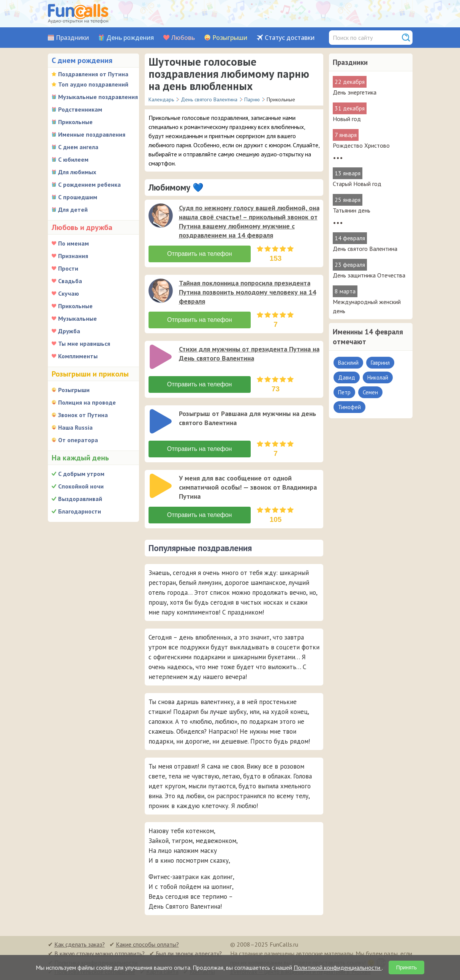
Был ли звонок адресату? (189, 953)
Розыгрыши (230, 38)
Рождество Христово (361, 145)
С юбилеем (73, 159)
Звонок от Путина (83, 415)
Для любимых (77, 172)
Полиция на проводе (87, 402)
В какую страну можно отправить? (100, 953)
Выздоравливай (80, 499)
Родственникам (80, 109)
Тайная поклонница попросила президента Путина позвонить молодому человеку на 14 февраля (247, 292)
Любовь (183, 38)
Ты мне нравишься (84, 343)
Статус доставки (290, 38)
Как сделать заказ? (80, 944)
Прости (68, 268)
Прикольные (75, 122)
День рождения (130, 38)
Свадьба (70, 281)
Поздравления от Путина (93, 74)
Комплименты (78, 356)
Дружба (69, 331)
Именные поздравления (92, 134)
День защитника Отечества (369, 275)
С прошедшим (78, 197)
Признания (73, 256)
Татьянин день (352, 210)
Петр (344, 392)
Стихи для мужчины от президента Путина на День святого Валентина (249, 354)
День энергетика (355, 92)
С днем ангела (78, 147)
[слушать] (161, 216)
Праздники (72, 38)
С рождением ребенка (89, 184)
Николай (378, 377)
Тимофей (349, 407)
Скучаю (69, 293)
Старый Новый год (357, 184)
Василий (348, 363)
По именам (74, 243)
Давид (347, 377)
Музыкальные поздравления (98, 97)
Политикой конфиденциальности (338, 967)
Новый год (347, 119)
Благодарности (80, 511)
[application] (161, 216)
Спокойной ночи (81, 486)
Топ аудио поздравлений (93, 84)
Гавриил (380, 363)
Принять (407, 967)
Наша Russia (75, 427)
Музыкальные (77, 318)
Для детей (73, 210)
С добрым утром (81, 474)
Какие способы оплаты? (147, 944)
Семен (370, 392)
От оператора (78, 440)
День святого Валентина (365, 249)
